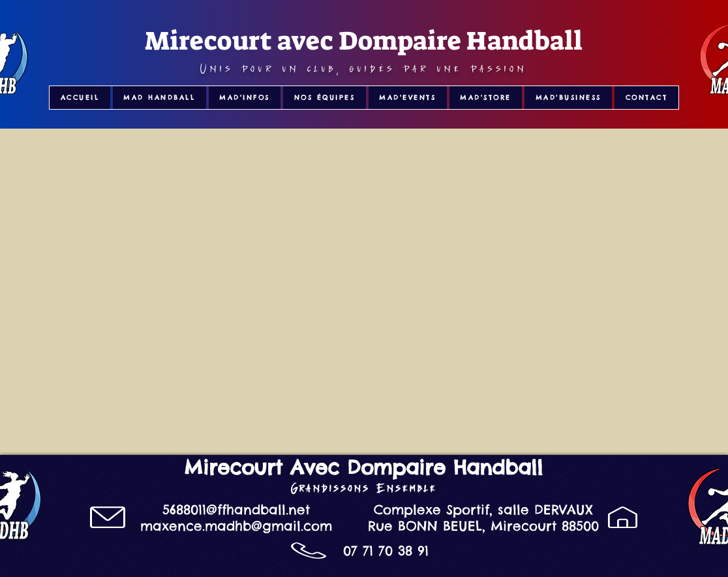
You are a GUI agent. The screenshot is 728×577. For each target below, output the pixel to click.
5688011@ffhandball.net (236, 509)
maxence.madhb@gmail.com (236, 526)
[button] (159, 98)
